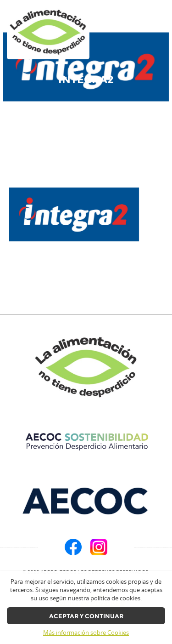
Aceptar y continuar (86, 616)
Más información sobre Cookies (86, 633)
